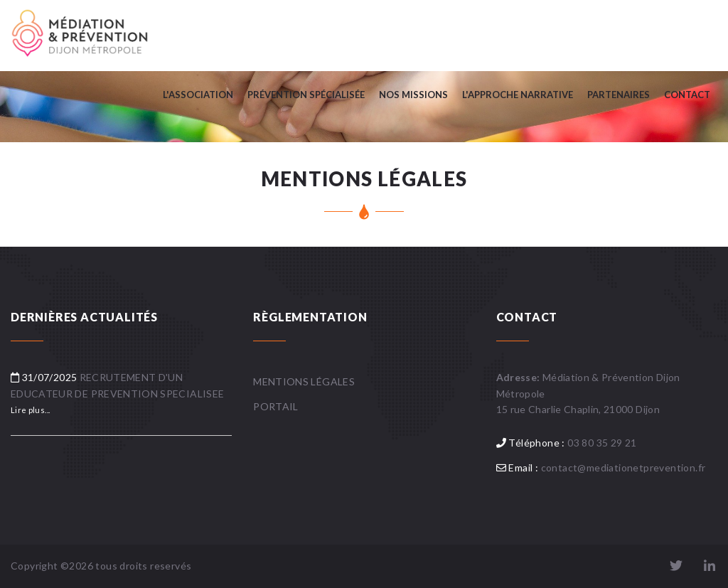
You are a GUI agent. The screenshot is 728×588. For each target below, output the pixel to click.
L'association (198, 95)
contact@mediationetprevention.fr (623, 467)
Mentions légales (304, 381)
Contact (687, 95)
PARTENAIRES (619, 95)
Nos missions (413, 95)
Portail (275, 406)
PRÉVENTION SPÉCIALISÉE (306, 95)
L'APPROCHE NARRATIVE (518, 95)
